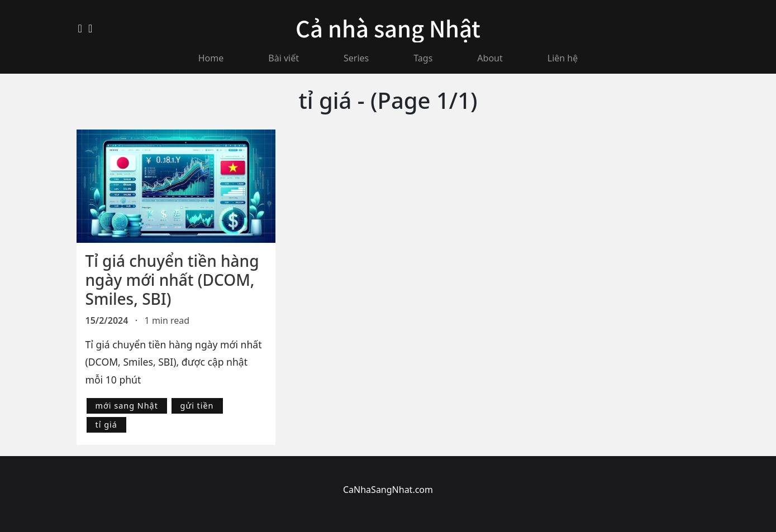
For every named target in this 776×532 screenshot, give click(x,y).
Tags (423, 58)
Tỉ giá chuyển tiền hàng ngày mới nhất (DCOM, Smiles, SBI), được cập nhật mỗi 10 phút (174, 362)
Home (211, 58)
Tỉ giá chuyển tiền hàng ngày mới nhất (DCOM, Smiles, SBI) (172, 279)
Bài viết (284, 58)
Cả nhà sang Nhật (388, 28)
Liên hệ (563, 58)
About (490, 58)
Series (356, 58)
